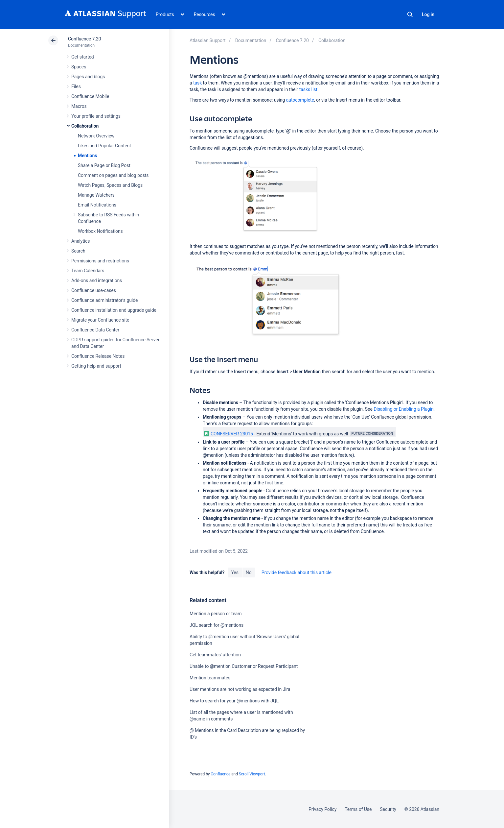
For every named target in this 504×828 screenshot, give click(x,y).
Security (388, 809)
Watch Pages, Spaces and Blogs (110, 185)
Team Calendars (88, 271)
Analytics (80, 241)
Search (410, 14)
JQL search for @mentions (217, 625)
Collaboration (85, 126)
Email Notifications (97, 205)
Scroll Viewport (252, 774)
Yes (235, 572)
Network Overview (96, 136)
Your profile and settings (96, 116)
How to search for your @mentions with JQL (234, 701)
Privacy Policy (322, 809)
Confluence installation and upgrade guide (114, 310)
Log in (428, 14)
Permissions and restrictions (100, 261)
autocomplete (300, 100)
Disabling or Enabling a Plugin (403, 409)
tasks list (308, 89)
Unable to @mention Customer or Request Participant (244, 666)
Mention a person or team (216, 614)
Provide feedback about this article (297, 572)
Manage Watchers (96, 195)
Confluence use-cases (94, 290)
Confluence (220, 774)
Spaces (79, 67)
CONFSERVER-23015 (228, 434)
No (249, 572)
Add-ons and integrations (97, 280)
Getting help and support (96, 366)
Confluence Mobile (90, 96)
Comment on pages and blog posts (113, 175)
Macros (79, 106)
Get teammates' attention (215, 655)
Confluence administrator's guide (104, 300)
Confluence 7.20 (84, 39)
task (197, 83)
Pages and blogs (88, 77)
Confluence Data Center (95, 330)
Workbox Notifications (100, 231)
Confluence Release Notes (98, 356)
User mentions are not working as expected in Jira (240, 689)
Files (76, 86)
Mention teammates (210, 678)
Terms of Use (358, 809)
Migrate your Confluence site (100, 320)
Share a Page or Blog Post (104, 165)
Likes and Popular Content (104, 146)
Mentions (87, 156)
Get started (83, 57)
